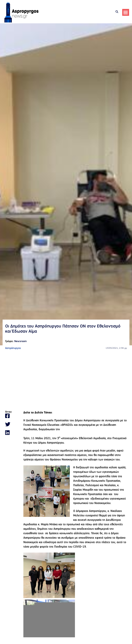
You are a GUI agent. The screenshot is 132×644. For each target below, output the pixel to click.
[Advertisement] (66, 380)
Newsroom (20, 341)
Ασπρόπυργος (13, 348)
